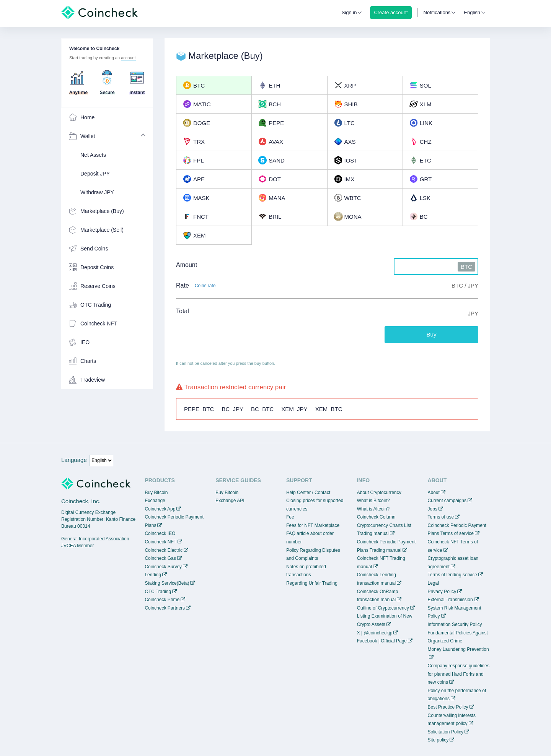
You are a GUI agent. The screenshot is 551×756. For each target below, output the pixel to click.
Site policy (438, 740)
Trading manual (373, 533)
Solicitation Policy (446, 732)
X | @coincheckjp (375, 633)
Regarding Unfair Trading (312, 583)
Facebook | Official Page (382, 641)
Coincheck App (160, 509)
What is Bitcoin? (373, 501)
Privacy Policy (442, 592)
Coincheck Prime (162, 600)
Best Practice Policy (448, 707)
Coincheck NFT (161, 542)
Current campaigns (447, 501)
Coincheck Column (376, 517)
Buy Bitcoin (156, 493)
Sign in (349, 12)
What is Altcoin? (373, 509)
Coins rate (205, 286)
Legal (433, 583)
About (434, 493)
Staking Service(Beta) (167, 583)
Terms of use (441, 517)
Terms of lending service (452, 575)
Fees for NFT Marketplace (313, 525)
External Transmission (450, 600)
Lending (153, 575)
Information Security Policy (455, 624)
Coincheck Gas (160, 558)
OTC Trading (158, 592)
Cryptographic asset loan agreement (453, 563)
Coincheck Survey (163, 567)
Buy (432, 334)
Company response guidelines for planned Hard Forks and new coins (459, 674)
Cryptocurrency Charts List (384, 525)
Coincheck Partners (165, 608)
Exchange (155, 501)
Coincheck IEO (160, 533)
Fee (290, 517)
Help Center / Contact (308, 493)
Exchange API (230, 501)
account (128, 58)
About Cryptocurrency (379, 493)
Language (74, 460)
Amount (187, 265)
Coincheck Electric (164, 550)
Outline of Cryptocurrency (383, 608)
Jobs (433, 509)
